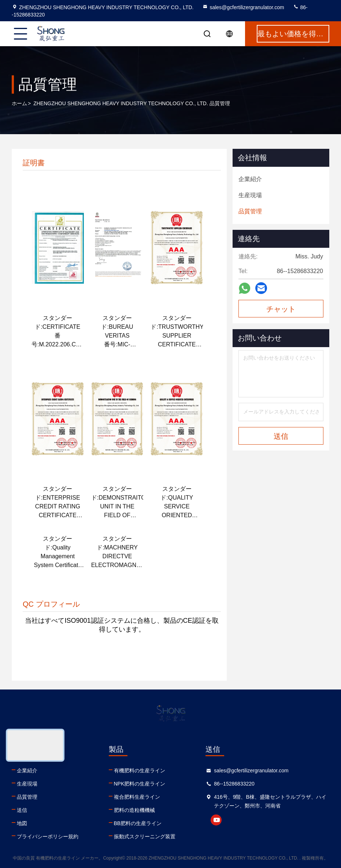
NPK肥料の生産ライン (140, 784)
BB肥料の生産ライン (138, 823)
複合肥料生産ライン (137, 797)
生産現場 (27, 784)
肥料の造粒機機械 (134, 810)
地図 (22, 823)
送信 (22, 810)
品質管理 (27, 797)
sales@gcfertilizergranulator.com (243, 7)
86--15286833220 (234, 784)
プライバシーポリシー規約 (48, 836)
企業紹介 (27, 770)
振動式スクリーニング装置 (145, 836)
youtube (216, 820)
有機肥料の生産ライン (140, 770)
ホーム (19, 103)
